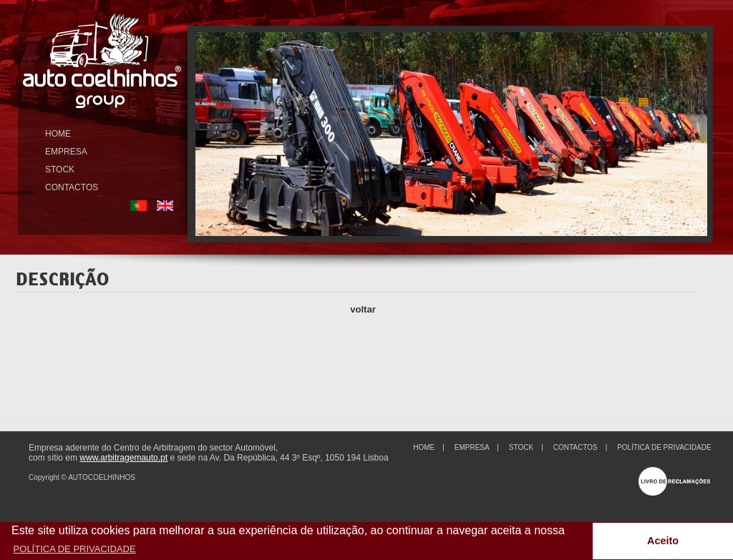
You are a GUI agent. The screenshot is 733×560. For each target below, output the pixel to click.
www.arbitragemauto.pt (123, 458)
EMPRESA (66, 152)
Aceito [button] (663, 541)
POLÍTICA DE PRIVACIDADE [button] (75, 549)
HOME (58, 134)
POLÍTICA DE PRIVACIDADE (664, 447)
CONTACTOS (72, 187)
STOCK (60, 170)
